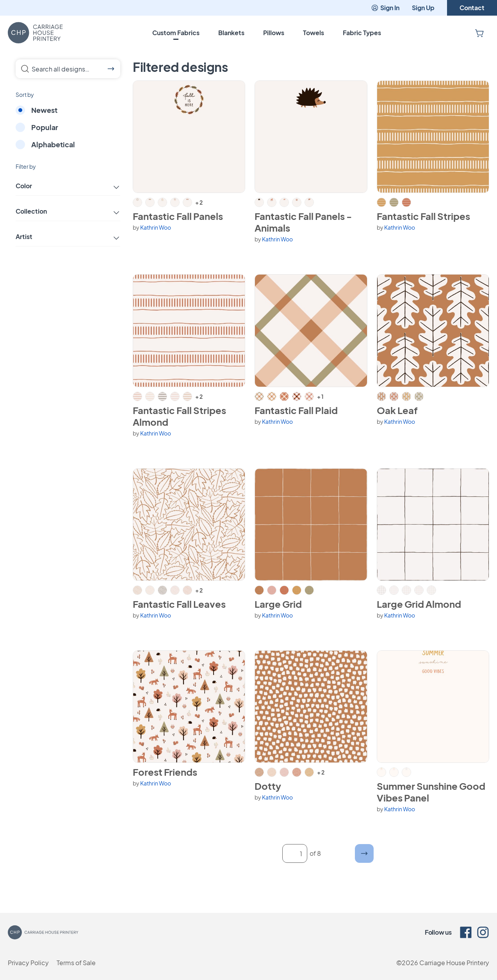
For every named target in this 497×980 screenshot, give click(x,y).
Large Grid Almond (419, 604)
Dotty (268, 786)
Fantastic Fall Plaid (296, 410)
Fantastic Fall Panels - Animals (303, 222)
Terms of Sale (76, 963)
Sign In (385, 8)
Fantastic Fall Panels (178, 216)
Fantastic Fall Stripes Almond (179, 416)
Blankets (231, 33)
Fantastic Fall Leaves (179, 604)
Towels (314, 33)
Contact (472, 8)
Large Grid (278, 604)
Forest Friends (165, 772)
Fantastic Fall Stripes (423, 216)
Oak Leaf (397, 410)
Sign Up (423, 8)
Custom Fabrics (176, 33)
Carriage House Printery (454, 963)
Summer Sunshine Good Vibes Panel (431, 792)
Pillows (274, 33)
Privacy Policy (28, 963)
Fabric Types (362, 33)
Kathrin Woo (156, 227)
